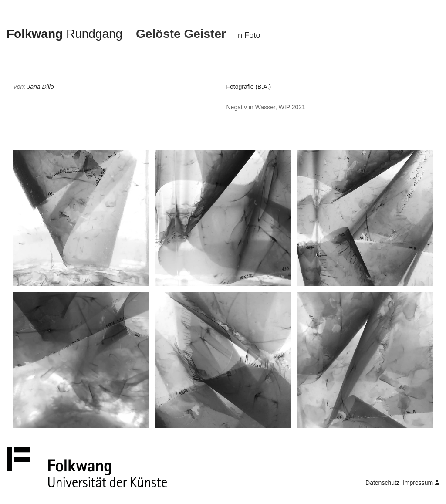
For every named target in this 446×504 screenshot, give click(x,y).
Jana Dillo (40, 87)
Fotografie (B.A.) (249, 87)
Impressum (418, 483)
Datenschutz (382, 483)
